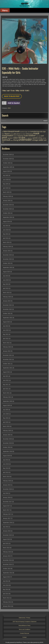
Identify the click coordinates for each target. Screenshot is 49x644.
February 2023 (7, 297)
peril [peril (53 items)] (42, 136)
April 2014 (6, 594)
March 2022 (6, 343)
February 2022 (7, 347)
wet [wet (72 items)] (45, 140)
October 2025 (7, 163)
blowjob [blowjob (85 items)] (11, 131)
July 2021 (6, 376)
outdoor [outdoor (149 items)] (32, 136)
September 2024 (8, 217)
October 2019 (7, 447)
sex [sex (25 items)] (26, 138)
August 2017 (6, 506)
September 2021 (8, 368)
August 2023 (6, 272)
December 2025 (7, 155)
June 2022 (6, 330)
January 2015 (7, 556)
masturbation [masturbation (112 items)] (8, 136)
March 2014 (6, 598)
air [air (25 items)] (2, 132)
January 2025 (7, 201)
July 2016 (6, 527)
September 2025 (8, 167)
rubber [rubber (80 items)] (15, 138)
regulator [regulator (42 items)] (10, 138)
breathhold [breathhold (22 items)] (22, 132)
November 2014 (7, 564)
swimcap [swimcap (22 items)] (44, 138)
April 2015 (6, 543)
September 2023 (8, 267)
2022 (9, 108)
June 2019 (6, 464)
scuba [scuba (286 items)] (22, 138)
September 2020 (8, 401)
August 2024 (6, 221)
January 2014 (7, 606)
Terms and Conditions (25, 629)
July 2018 (6, 493)
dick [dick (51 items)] (38, 132)
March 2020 (6, 426)
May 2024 (6, 234)
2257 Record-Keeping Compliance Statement (25, 622)
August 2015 (6, 539)
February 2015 (7, 552)
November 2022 (7, 309)
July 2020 (6, 410)
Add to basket (14, 103)
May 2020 (6, 418)
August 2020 (6, 405)
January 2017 (7, 518)
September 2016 (8, 523)
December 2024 (7, 205)
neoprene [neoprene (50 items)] (20, 136)
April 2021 (6, 389)
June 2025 (6, 180)
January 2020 (7, 435)
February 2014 (7, 602)
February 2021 (7, 397)
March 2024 (6, 242)
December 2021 (7, 355)
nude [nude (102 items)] (26, 136)
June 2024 (6, 230)
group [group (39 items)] (18, 134)
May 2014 (6, 589)
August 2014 (6, 577)
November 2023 (7, 259)
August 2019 (6, 456)
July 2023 (6, 276)
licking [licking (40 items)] (28, 134)
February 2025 (7, 196)
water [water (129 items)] (41, 140)
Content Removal (24, 633)
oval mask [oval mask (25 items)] (38, 136)
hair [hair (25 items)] (21, 134)
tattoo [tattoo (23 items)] (12, 140)
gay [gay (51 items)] (15, 134)
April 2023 (6, 288)
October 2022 (7, 313)
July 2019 (6, 460)
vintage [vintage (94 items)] (35, 140)
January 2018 (7, 497)
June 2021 (6, 380)
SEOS (41, 642)
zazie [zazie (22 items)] (3, 142)
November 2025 (7, 159)
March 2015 (6, 548)
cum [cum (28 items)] (29, 132)
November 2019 (7, 443)
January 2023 (7, 301)
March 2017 (6, 510)
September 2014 (8, 573)
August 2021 (6, 372)
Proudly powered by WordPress (14, 642)
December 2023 (7, 255)
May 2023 (6, 284)
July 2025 (6, 175)
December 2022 (7, 305)
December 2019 (7, 439)
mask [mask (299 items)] (36, 133)
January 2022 (7, 351)
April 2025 (6, 188)
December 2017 (7, 502)
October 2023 (7, 263)
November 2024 (7, 209)
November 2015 (7, 535)
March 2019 (6, 477)
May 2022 (6, 334)
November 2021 (7, 359)
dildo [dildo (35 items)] (41, 132)
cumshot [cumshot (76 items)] (33, 131)
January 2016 (7, 531)
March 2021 (6, 393)
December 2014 (7, 560)
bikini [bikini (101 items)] (6, 131)
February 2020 (7, 431)
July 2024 (6, 226)
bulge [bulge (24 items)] (26, 132)
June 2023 (6, 280)
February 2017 (7, 514)
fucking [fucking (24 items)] (12, 134)
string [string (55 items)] (40, 138)
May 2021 (6, 385)
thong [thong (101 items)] (16, 140)
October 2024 (7, 213)
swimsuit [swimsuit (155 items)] (6, 140)
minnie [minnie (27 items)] (15, 136)
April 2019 (6, 472)
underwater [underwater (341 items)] (25, 140)
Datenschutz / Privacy (25, 618)
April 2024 (6, 238)
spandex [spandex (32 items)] (30, 138)
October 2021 (7, 364)
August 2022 (6, 322)
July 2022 (6, 326)
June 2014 (6, 585)
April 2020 (6, 422)
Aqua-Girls (24, 4)
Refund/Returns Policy (24, 625)
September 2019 (8, 451)
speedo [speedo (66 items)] (35, 138)
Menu (5, 10)
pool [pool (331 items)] (4, 138)
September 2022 (8, 318)
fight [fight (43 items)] (44, 132)
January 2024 (7, 251)
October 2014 (7, 569)
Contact (24, 637)
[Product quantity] (4, 103)
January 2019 (7, 485)
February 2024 (7, 247)
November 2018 (7, 489)
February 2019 (7, 481)
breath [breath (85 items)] (17, 131)
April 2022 (6, 339)
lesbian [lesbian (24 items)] (24, 134)
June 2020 (6, 414)
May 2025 (6, 184)
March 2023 (6, 293)
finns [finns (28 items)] (3, 134)
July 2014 (6, 581)
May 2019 (6, 468)
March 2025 (6, 192)
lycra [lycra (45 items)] (31, 134)
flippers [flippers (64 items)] (7, 134)
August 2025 (6, 171)
